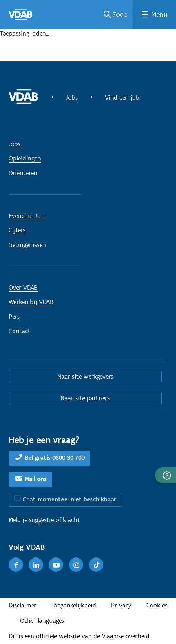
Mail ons (36, 479)
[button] (165, 475)
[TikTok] (96, 565)
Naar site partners (85, 398)
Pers (14, 317)
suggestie (41, 520)
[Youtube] (56, 565)
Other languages (42, 621)
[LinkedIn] (36, 565)
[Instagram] (76, 565)
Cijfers (17, 230)
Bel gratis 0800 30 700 (55, 458)
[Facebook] (16, 565)
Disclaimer (23, 605)
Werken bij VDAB (31, 302)
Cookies (157, 605)
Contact (20, 331)
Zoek (120, 14)
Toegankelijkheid (74, 605)
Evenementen (27, 216)
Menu (159, 14)
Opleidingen (25, 158)
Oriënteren (23, 173)
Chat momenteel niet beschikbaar (70, 499)
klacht (72, 520)
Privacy (121, 605)
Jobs (72, 98)
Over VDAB (23, 288)
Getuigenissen (27, 245)
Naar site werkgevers (85, 377)
